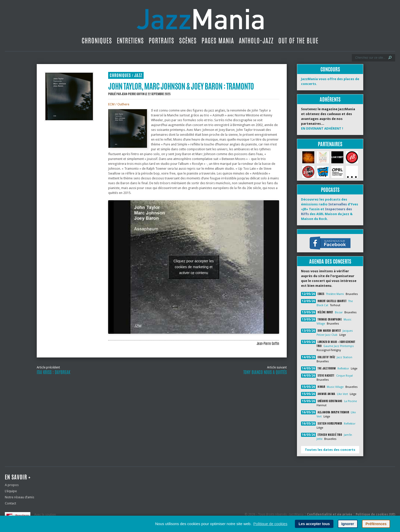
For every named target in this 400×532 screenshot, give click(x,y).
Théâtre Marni (335, 294)
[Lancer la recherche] (390, 58)
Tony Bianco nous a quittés (265, 372)
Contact (10, 503)
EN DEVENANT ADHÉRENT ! (322, 128)
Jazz (138, 75)
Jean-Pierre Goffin (133, 94)
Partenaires (330, 144)
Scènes (188, 41)
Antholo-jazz (256, 41)
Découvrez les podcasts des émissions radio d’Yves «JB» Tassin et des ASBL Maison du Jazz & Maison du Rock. (330, 209)
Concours (330, 69)
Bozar (339, 312)
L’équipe (11, 491)
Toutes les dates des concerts (330, 450)
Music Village (335, 387)
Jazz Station (345, 357)
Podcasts (330, 190)
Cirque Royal (345, 376)
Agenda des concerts (330, 261)
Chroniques (97, 41)
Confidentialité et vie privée (330, 514)
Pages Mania (218, 41)
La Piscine (351, 401)
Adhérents (330, 99)
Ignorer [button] (348, 524)
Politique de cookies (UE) (375, 514)
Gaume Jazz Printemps (339, 346)
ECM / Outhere (119, 104)
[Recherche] (370, 58)
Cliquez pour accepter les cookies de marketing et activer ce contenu (194, 267)
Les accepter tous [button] (314, 524)
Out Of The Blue (298, 41)
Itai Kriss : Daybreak (53, 372)
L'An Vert (342, 394)
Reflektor (343, 369)
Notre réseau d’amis (20, 497)
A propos (12, 485)
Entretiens (130, 41)
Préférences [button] (376, 524)
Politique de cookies (270, 524)
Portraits (161, 41)
